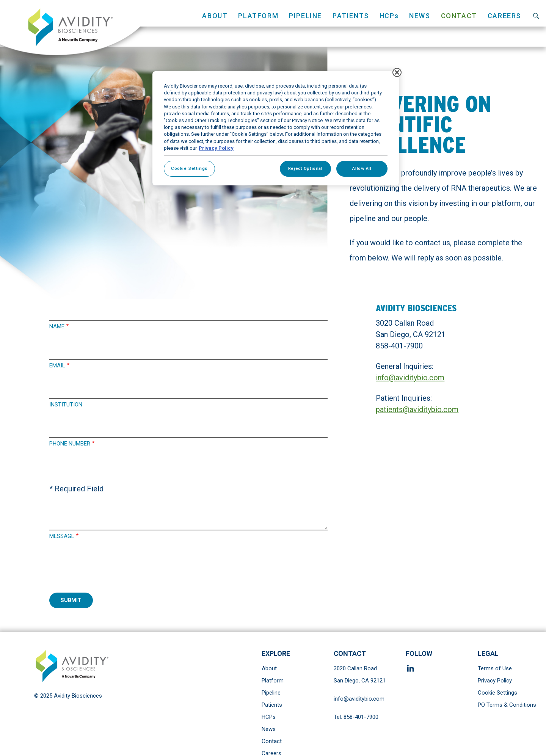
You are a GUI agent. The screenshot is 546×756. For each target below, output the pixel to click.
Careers (504, 16)
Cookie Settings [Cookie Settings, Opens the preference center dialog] (189, 168)
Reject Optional (305, 168)
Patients (272, 705)
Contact (459, 16)
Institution (66, 405)
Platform (273, 681)
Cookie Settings (497, 693)
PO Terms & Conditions (507, 705)
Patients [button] (351, 16)
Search (536, 16)
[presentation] (107, 570)
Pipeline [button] (305, 16)
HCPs (269, 717)
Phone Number (70, 444)
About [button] (215, 16)
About (269, 668)
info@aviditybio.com (410, 378)
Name (57, 326)
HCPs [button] (389, 16)
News (420, 16)
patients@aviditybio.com (417, 409)
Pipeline (271, 693)
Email (57, 365)
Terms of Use (495, 668)
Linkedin (412, 668)
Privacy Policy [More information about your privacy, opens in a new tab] (216, 148)
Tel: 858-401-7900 (356, 717)
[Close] (397, 72)
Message (62, 536)
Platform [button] (258, 16)
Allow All (362, 168)
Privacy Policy (495, 681)
